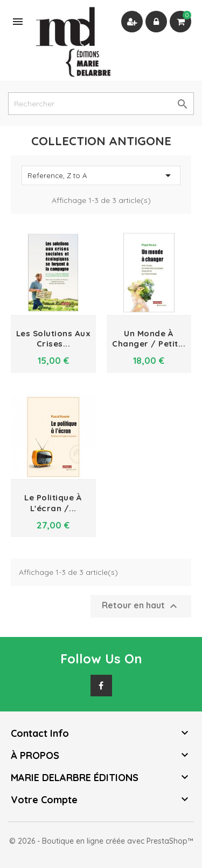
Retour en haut (141, 606)
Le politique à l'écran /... (53, 503)
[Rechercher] (101, 104)
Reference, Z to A (101, 175)
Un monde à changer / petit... (149, 339)
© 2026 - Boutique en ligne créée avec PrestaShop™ (101, 841)
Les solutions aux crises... (54, 339)
